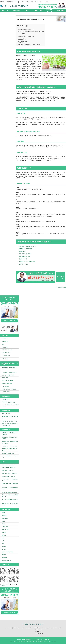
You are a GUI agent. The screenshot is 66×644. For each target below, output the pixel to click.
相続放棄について (6, 399)
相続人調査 (21, 38)
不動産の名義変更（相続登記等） (27, 261)
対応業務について (7, 355)
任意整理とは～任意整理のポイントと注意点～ (10, 438)
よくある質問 (38, 10)
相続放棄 (4, 549)
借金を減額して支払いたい (8, 471)
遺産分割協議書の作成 (24, 256)
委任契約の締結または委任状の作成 (27, 36)
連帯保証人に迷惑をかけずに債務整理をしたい (10, 496)
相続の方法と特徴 (6, 414)
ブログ (3, 513)
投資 (3, 538)
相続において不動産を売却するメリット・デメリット (10, 425)
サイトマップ (58, 628)
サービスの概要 (21, 33)
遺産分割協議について (23, 41)
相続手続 (4, 546)
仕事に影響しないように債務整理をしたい (10, 489)
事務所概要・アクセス (7, 350)
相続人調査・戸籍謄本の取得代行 (27, 246)
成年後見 (4, 535)
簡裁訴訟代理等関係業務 (7, 552)
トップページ (6, 10)
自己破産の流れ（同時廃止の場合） (10, 446)
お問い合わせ (60, 10)
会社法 (3, 521)
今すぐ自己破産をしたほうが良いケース (10, 457)
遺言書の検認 (22, 251)
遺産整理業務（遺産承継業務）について (10, 369)
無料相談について (7, 353)
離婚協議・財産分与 (6, 560)
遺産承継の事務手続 (23, 43)
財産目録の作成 (22, 40)
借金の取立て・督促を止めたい (9, 465)
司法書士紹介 (17, 10)
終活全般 (4, 555)
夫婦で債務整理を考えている (8, 476)
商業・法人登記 (5, 530)
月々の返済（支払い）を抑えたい (9, 473)
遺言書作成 (4, 558)
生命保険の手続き (23, 264)
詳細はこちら (3, 585)
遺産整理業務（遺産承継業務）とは (26, 30)
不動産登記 (4, 516)
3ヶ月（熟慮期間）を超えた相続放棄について (10, 406)
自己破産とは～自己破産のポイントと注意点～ (10, 434)
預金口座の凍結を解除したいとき (9, 421)
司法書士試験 (5, 527)
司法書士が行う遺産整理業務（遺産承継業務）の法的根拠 (31, 32)
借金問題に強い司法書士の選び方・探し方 (10, 450)
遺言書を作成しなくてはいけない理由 (10, 417)
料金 (28, 10)
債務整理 (4, 524)
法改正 (3, 544)
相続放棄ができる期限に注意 (8, 402)
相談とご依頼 (22, 35)
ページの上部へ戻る (61, 287)
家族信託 (4, 532)
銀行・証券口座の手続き (25, 254)
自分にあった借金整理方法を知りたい (10, 500)
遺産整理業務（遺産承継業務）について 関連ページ (30, 45)
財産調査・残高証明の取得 (26, 249)
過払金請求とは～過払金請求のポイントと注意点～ (10, 442)
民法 (3, 541)
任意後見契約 (5, 518)
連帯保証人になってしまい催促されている (10, 505)
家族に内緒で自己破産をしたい (9, 468)
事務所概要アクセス (49, 10)
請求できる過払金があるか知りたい (10, 492)
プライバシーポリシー (40, 633)
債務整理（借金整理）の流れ (8, 453)
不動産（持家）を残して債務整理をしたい (10, 484)
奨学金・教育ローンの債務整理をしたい (10, 480)
